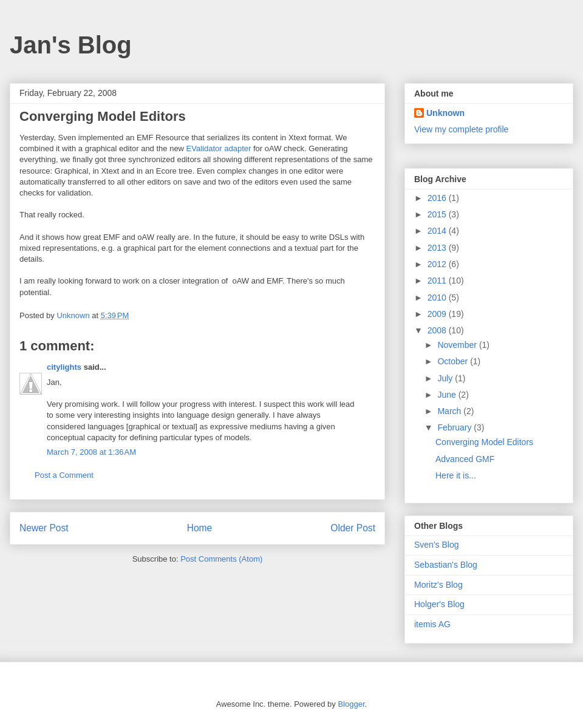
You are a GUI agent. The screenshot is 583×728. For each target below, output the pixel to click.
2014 (438, 231)
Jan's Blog (71, 45)
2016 (438, 198)
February (455, 427)
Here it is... (456, 475)
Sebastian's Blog (446, 565)
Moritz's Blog (438, 585)
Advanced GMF (465, 459)
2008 (438, 330)
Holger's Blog (439, 604)
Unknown (445, 113)
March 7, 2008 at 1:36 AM (91, 452)
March (450, 411)
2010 (438, 298)
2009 (438, 314)
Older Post (353, 528)
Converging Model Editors (484, 442)
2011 (438, 281)
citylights (64, 367)
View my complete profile (461, 129)
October (454, 361)
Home (200, 528)
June (448, 395)
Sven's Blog (437, 545)
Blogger (351, 704)
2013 (438, 248)
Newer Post (44, 528)
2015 (438, 214)
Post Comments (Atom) (221, 559)
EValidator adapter (219, 148)
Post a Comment (64, 475)
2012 (438, 264)
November (458, 345)
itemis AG (432, 624)
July (446, 378)
